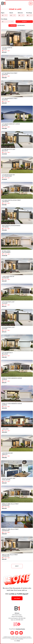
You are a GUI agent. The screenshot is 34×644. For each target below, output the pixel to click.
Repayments (21, 26)
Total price (13, 26)
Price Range (29, 13)
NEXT (17, 566)
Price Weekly (4, 19)
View (17, 42)
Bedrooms (20, 13)
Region (3, 13)
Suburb (11, 13)
